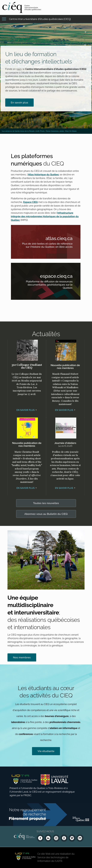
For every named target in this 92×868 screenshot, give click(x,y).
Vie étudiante (46, 751)
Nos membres (22, 657)
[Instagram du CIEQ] (56, 838)
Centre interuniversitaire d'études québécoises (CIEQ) (40, 19)
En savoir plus (19, 103)
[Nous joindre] (80, 838)
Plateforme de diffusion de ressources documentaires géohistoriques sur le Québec (50, 285)
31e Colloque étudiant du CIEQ (27, 366)
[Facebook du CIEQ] (40, 838)
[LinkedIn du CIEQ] (48, 838)
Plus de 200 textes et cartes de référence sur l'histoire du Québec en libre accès (50, 246)
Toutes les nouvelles (46, 503)
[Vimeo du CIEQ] (72, 838)
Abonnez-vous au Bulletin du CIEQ (46, 514)
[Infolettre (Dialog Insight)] (64, 838)
